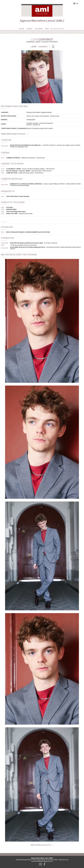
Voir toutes (42, 845)
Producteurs (70, 32)
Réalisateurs (43, 32)
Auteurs (36, 32)
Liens (34, 47)
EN (77, 3)
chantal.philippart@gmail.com (42, 861)
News (47, 29)
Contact (43, 47)
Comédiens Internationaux (57, 32)
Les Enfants (28, 32)
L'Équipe (29, 29)
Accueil (21, 29)
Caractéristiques (15, 134)
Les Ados (20, 32)
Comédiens (13, 32)
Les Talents (39, 29)
